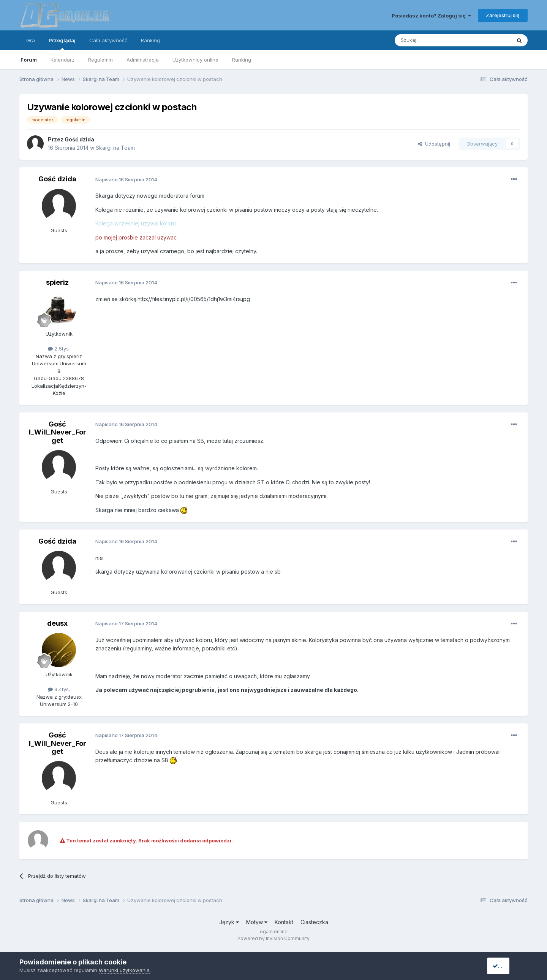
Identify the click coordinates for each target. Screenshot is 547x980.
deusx (57, 623)
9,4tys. (59, 689)
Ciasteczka (314, 922)
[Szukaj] (434, 40)
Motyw (257, 922)
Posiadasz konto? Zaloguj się (431, 16)
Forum (29, 60)
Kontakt (284, 922)
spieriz (57, 282)
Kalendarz (62, 60)
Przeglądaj (62, 44)
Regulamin (100, 60)
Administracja (143, 60)
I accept (505, 966)
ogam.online (274, 932)
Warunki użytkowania (124, 970)
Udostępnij (434, 144)
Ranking (242, 60)
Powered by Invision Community (273, 938)
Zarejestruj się (503, 15)
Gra (31, 40)
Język (229, 922)
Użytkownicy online (195, 60)
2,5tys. (59, 349)
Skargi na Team (115, 148)
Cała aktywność (108, 40)
